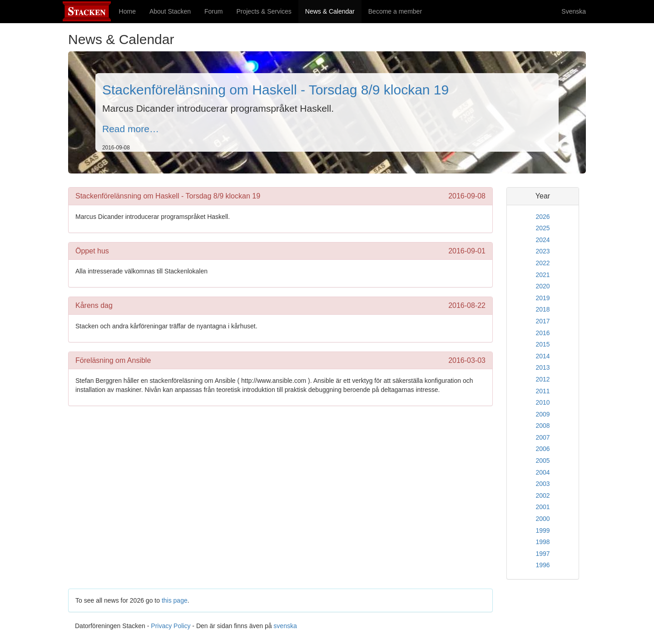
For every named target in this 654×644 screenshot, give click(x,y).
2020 (543, 286)
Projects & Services (264, 11)
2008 (543, 426)
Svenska (574, 11)
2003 (543, 484)
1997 (543, 554)
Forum (213, 11)
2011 (543, 391)
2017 (543, 321)
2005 (543, 461)
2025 (543, 228)
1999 (543, 530)
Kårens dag (94, 305)
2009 (543, 414)
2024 (543, 240)
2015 (543, 344)
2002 (543, 495)
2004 (543, 472)
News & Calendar (333, 11)
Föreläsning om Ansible (113, 360)
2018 (543, 309)
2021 (543, 275)
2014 (543, 356)
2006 (543, 449)
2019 (543, 298)
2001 (543, 507)
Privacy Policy (171, 626)
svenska (285, 626)
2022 (543, 263)
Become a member (395, 11)
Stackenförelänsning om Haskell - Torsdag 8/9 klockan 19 (275, 90)
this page (175, 600)
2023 (543, 251)
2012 (543, 379)
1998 (543, 542)
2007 (543, 437)
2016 (543, 333)
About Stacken (170, 11)
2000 (543, 519)
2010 (543, 402)
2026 (543, 217)
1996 (543, 565)
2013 (543, 367)
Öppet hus (92, 251)
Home (127, 11)
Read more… (131, 129)
